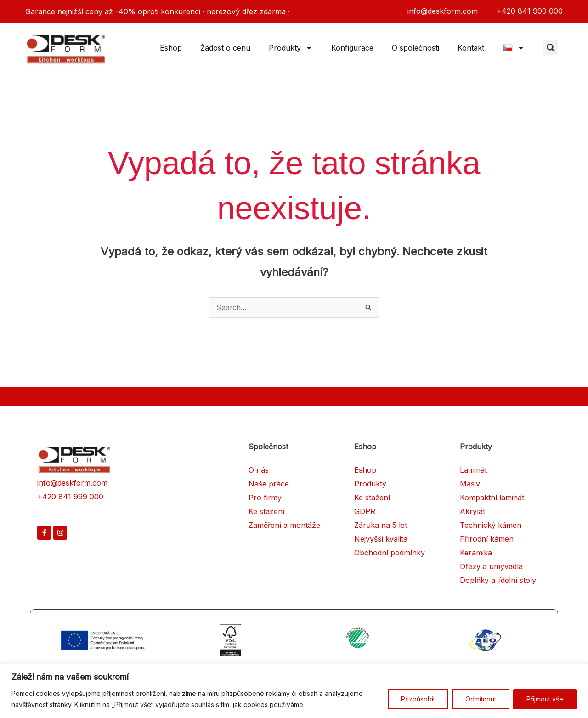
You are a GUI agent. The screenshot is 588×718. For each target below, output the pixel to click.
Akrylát (472, 512)
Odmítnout (481, 699)
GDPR (365, 512)
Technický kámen (491, 526)
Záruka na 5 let (381, 526)
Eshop (171, 48)
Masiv (470, 484)
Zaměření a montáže (284, 526)
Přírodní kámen (487, 539)
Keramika (476, 553)
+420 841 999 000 (70, 497)
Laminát (473, 470)
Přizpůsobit (418, 699)
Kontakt (471, 48)
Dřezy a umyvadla (491, 567)
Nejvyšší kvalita (381, 539)
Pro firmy (265, 498)
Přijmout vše (545, 699)
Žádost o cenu (225, 48)
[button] (551, 48)
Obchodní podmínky (390, 553)
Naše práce (269, 484)
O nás (259, 470)
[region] (294, 691)
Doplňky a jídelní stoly (498, 581)
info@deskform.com (72, 483)
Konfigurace (352, 48)
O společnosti (416, 48)
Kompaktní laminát (492, 498)
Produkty (291, 48)
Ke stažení (266, 512)
